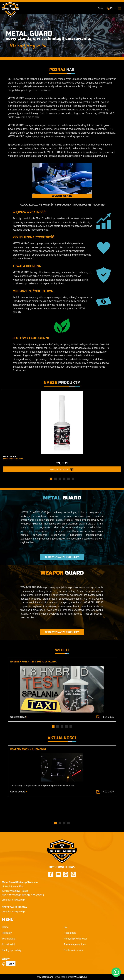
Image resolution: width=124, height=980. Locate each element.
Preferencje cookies (75, 944)
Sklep (101, 8)
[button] (51, 479)
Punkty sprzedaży (12, 950)
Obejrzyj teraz (19, 717)
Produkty (7, 933)
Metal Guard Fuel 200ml (13, 459)
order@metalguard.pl (14, 900)
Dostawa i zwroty (73, 950)
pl (112, 8)
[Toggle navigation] (120, 8)
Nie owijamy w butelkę (33, 46)
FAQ (66, 927)
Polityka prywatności (75, 939)
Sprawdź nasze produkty (62, 557)
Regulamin (70, 933)
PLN (10, 964)
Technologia (9, 939)
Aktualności (8, 944)
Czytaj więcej (19, 792)
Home (5, 927)
